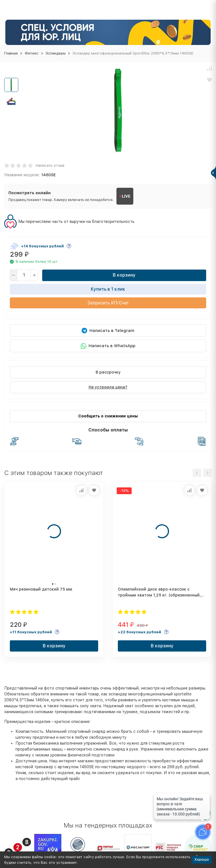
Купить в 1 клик (108, 289)
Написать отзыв (50, 165)
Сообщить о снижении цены (108, 416)
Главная (11, 53)
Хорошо (202, 859)
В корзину (124, 275)
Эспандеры (56, 53)
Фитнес (32, 53)
